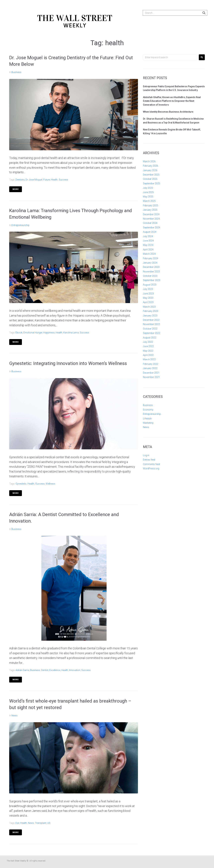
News (15, 716)
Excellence (55, 670)
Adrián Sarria (22, 670)
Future (47, 180)
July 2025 (148, 188)
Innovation (75, 670)
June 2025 (148, 192)
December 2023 (151, 267)
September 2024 (152, 228)
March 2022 (149, 359)
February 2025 (151, 205)
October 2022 (150, 329)
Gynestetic (21, 484)
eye (17, 823)
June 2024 (148, 241)
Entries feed (149, 460)
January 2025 (150, 210)
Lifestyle (147, 418)
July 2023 (148, 289)
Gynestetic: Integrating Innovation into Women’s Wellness (68, 363)
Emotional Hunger (33, 333)
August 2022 (150, 338)
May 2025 (148, 197)
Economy (148, 410)
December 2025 (151, 175)
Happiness (49, 333)
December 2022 (151, 320)
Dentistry (20, 180)
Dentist (45, 670)
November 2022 (151, 324)
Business (16, 72)
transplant (41, 823)
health (54, 180)
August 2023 (150, 285)
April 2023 (148, 302)
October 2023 (150, 276)
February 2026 (151, 166)
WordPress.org (151, 469)
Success (63, 180)
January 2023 (150, 316)
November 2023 (151, 272)
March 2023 (149, 307)
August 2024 (150, 232)
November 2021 (151, 377)
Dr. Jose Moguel (34, 180)
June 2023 (148, 294)
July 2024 (148, 236)
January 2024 (150, 263)
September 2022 (152, 333)
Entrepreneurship (20, 225)
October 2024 (150, 223)
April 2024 (148, 250)
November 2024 (151, 219)
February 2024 (151, 258)
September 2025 (152, 183)
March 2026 (149, 161)
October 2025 (150, 179)
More (16, 189)
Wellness (50, 484)
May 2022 (148, 351)
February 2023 (151, 311)
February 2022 (151, 364)
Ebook (19, 333)
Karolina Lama (71, 333)
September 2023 (152, 280)
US (49, 823)
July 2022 (148, 342)
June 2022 (148, 346)
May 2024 (148, 245)
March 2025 (149, 201)
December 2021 (151, 373)
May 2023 (148, 298)
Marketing (148, 423)
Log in (146, 455)
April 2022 (148, 355)
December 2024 (151, 214)
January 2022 (150, 368)
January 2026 (150, 170)
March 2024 (149, 254)
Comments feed (151, 464)
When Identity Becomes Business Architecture (168, 112)
